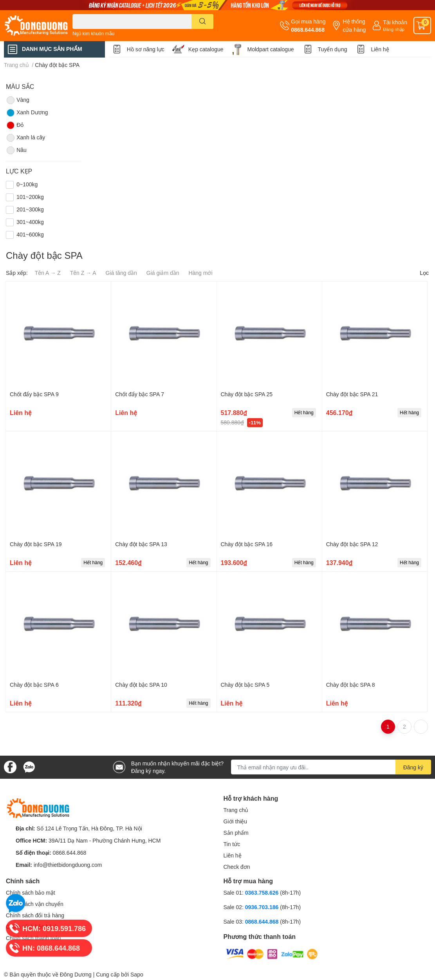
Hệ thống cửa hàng (354, 25)
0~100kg (27, 184)
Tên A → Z (48, 273)
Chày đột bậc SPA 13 (141, 544)
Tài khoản (395, 22)
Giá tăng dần (121, 273)
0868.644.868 (308, 30)
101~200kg (30, 197)
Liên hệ (380, 49)
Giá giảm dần (163, 273)
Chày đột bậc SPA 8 (351, 685)
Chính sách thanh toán (33, 938)
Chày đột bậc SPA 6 (34, 685)
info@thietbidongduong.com (68, 865)
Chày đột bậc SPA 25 (247, 394)
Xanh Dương (27, 113)
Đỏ (15, 125)
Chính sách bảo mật (31, 892)
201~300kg (30, 209)
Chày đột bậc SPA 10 (141, 685)
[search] (203, 22)
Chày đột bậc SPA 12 (352, 544)
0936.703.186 (263, 907)
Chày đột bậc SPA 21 (352, 394)
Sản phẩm (236, 833)
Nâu (16, 150)
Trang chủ (236, 810)
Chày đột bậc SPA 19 (36, 544)
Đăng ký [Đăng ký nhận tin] (413, 767)
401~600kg (30, 234)
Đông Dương (76, 974)
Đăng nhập (394, 29)
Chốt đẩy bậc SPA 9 (34, 394)
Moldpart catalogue (271, 49)
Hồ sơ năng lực (146, 49)
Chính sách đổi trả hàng (35, 915)
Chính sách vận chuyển (35, 904)
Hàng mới (200, 273)
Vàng (18, 100)
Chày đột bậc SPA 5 (245, 685)
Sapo (137, 974)
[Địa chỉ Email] (331, 767)
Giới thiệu (236, 821)
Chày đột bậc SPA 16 (247, 544)
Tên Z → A (83, 273)
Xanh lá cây (25, 138)
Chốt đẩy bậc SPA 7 (140, 394)
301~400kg (30, 222)
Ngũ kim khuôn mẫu (93, 33)
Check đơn (237, 867)
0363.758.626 (263, 892)
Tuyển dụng (333, 49)
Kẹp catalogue (206, 49)
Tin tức (232, 844)
